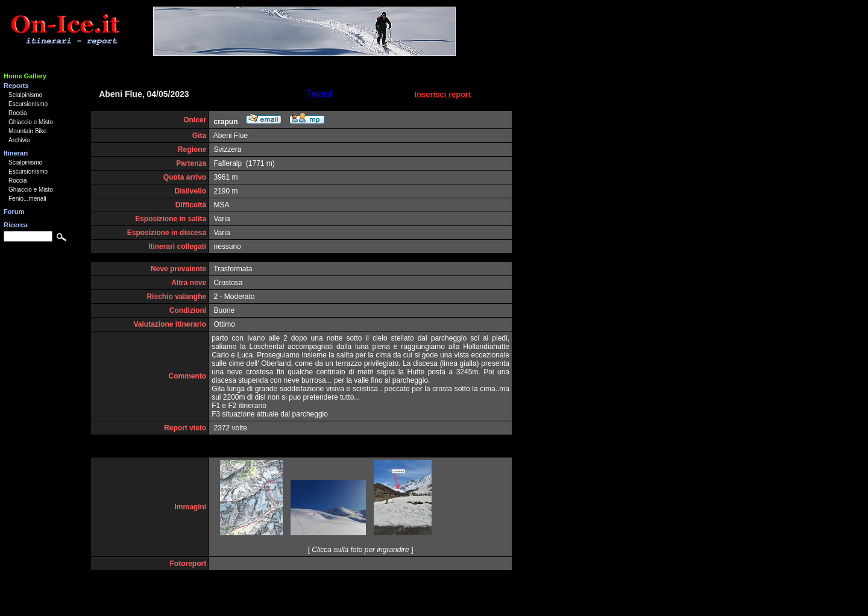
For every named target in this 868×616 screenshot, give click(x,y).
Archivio (19, 140)
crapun (226, 122)
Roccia (18, 113)
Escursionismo (28, 104)
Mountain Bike (27, 131)
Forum (14, 212)
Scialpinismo (25, 95)
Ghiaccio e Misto (31, 122)
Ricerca (16, 225)
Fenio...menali (27, 199)
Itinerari (16, 153)
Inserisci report (443, 94)
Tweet (319, 94)
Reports (16, 86)
